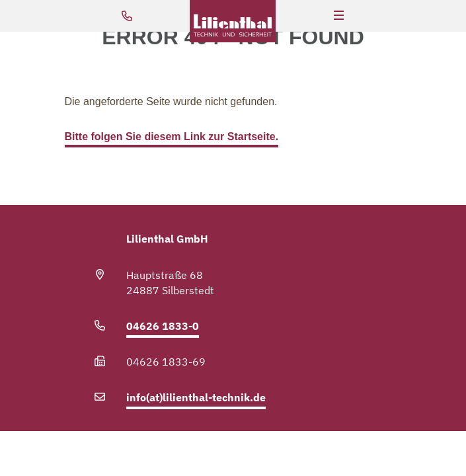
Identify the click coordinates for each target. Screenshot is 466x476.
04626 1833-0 (163, 326)
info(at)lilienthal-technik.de (196, 397)
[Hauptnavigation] (339, 16)
